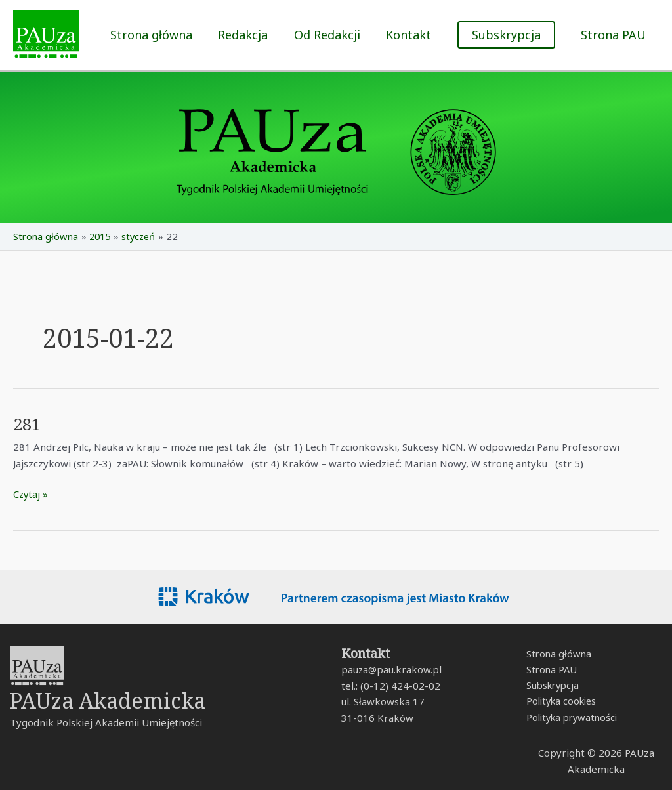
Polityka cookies (561, 702)
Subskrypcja (551, 686)
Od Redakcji (332, 35)
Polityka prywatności (572, 718)
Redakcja (251, 35)
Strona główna (161, 35)
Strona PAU (615, 35)
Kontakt (412, 35)
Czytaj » (31, 493)
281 (28, 424)
